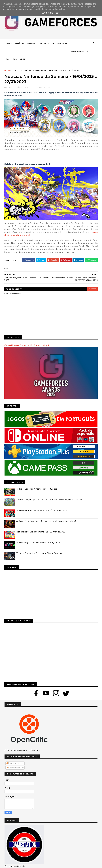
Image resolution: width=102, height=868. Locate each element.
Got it (59, 13)
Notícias (20, 43)
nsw (30, 63)
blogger (92, 281)
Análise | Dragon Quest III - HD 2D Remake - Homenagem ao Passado (50, 492)
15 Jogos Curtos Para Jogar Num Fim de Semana (39, 545)
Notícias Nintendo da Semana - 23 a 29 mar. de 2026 (41, 524)
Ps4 (37, 51)
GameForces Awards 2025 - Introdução (27, 338)
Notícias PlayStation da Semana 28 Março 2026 (38, 535)
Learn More (47, 13)
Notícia (24, 63)
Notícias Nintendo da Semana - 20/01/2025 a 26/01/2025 (42, 503)
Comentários (13, 760)
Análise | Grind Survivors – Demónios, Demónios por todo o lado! (46, 513)
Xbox (44, 51)
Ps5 (30, 51)
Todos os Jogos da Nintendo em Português (37, 481)
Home (9, 43)
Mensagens (13, 755)
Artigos (44, 43)
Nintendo (15, 63)
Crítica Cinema (60, 43)
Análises (32, 43)
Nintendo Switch (15, 51)
